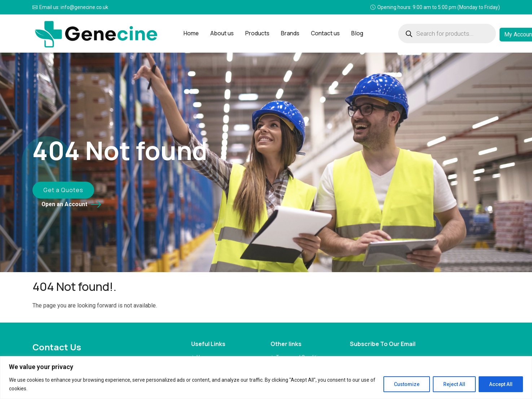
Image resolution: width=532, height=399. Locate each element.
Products (258, 33)
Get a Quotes (57, 191)
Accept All (501, 384)
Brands (289, 33)
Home (194, 33)
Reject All (454, 384)
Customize (407, 384)
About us (224, 33)
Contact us (323, 33)
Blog (353, 33)
